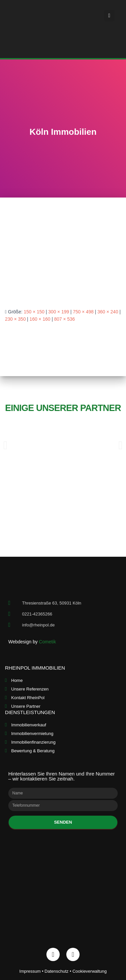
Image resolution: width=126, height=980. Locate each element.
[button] (109, 16)
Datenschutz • (58, 971)
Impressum (30, 971)
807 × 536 (64, 319)
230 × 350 (15, 319)
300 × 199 (59, 312)
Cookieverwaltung (89, 971)
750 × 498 (83, 312)
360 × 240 (108, 312)
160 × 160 (40, 319)
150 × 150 (34, 312)
